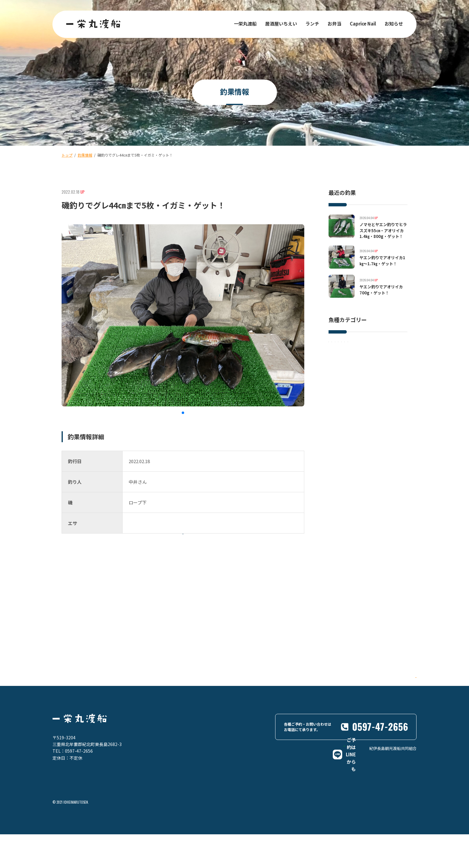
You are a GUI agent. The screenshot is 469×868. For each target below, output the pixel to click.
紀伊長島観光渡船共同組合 (393, 804)
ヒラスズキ (366, 346)
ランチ (312, 24)
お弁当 (334, 24)
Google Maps (390, 715)
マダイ (366, 358)
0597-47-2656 (79, 781)
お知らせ (394, 24)
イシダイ (341, 358)
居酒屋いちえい (281, 24)
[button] (183, 413)
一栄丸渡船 (245, 24)
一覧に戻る (195, 554)
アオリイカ (342, 371)
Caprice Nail (363, 24)
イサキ (339, 346)
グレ (388, 358)
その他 (370, 371)
